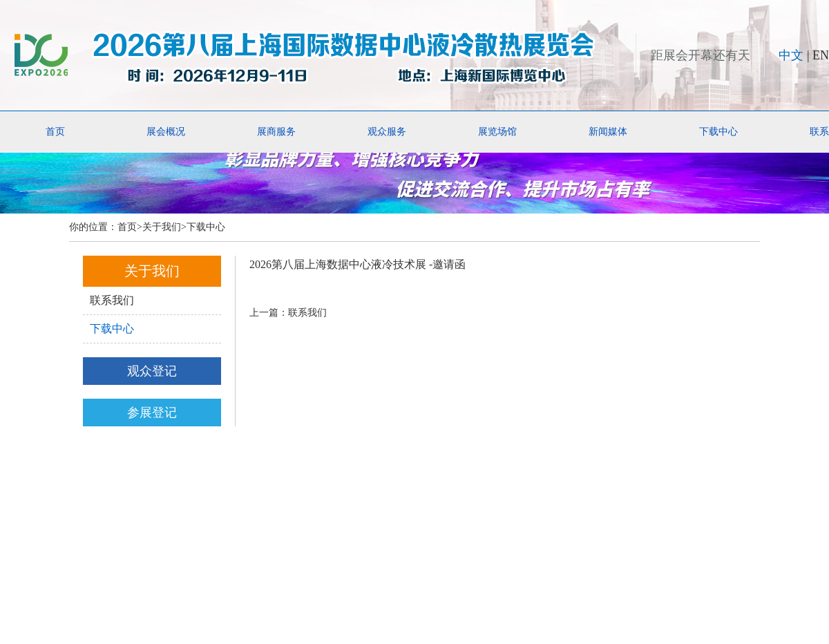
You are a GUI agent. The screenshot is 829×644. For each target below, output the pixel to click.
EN (821, 55)
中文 (791, 55)
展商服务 (276, 132)
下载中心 (718, 132)
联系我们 (112, 300)
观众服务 (387, 132)
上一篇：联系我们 (288, 313)
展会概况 (166, 132)
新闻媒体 (608, 132)
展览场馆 (497, 132)
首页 (55, 132)
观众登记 (152, 371)
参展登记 (152, 413)
